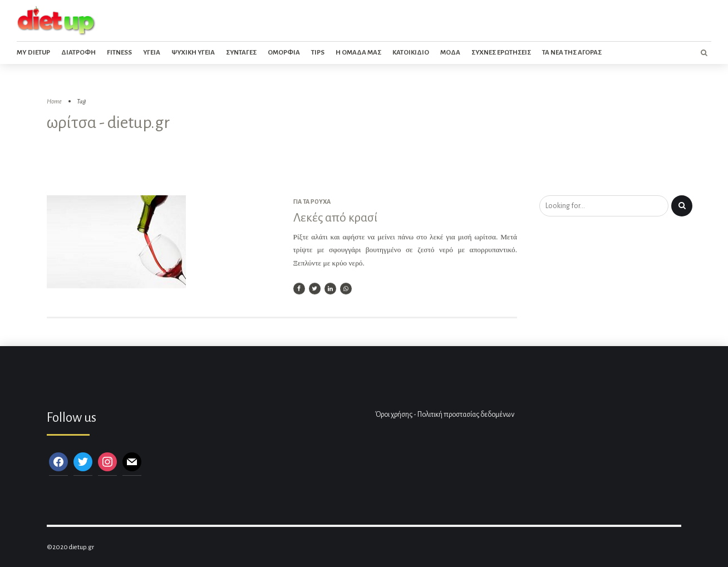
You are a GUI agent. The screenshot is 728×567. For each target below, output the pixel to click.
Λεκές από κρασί (335, 218)
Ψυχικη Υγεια (193, 53)
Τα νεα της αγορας (572, 53)
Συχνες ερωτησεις (501, 53)
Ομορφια (284, 53)
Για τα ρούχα (312, 202)
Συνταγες (241, 53)
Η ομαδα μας (358, 53)
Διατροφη (78, 53)
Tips (318, 53)
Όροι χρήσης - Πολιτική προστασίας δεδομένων (445, 415)
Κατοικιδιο (411, 53)
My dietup (33, 53)
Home (54, 102)
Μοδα (450, 53)
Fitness (119, 53)
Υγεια (152, 53)
